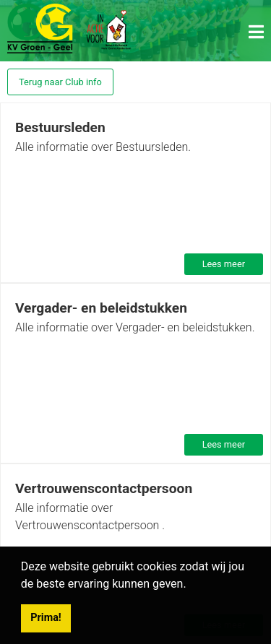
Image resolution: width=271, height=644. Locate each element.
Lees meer (224, 264)
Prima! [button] (46, 618)
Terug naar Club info (60, 82)
